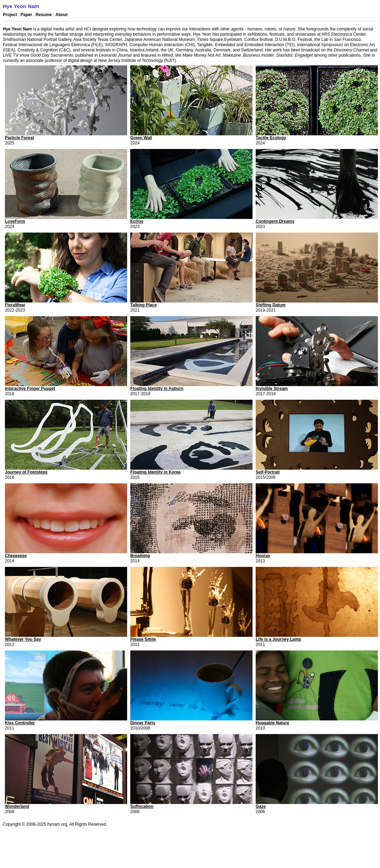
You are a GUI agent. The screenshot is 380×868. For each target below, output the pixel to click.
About (62, 15)
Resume (44, 15)
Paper (27, 15)
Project (10, 15)
